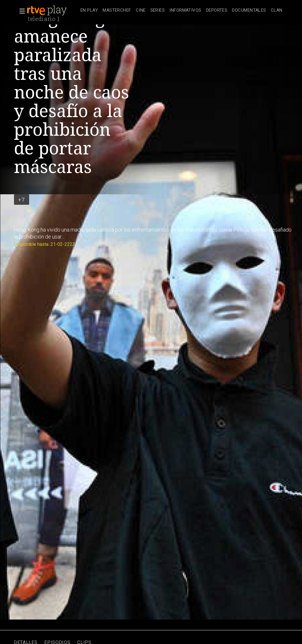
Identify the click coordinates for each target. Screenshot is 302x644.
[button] (20, 11)
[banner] (52, 10)
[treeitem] (89, 11)
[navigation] (181, 10)
